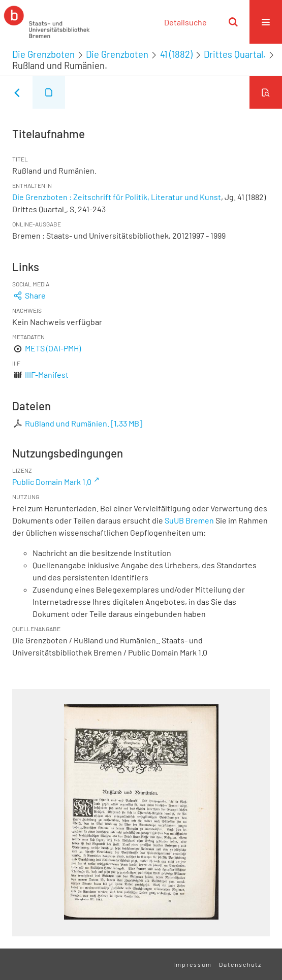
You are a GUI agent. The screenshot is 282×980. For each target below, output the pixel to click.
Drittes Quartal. (235, 54)
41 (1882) (176, 54)
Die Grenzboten (43, 54)
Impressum (193, 964)
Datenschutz (240, 964)
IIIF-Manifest (47, 374)
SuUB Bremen (189, 520)
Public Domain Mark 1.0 (52, 482)
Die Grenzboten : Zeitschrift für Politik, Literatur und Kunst (117, 197)
